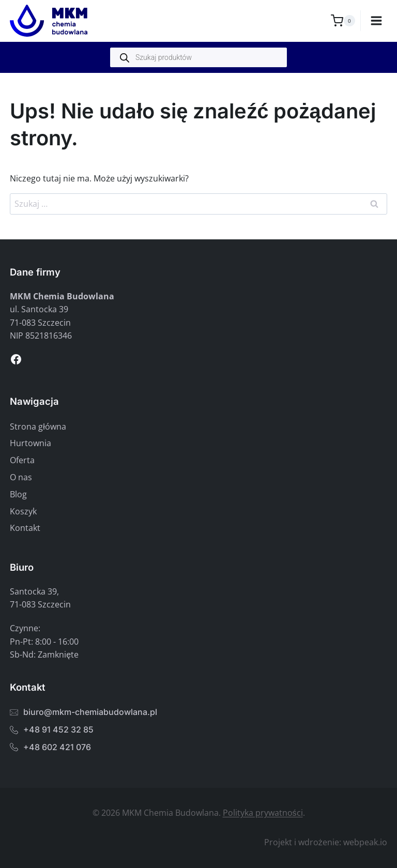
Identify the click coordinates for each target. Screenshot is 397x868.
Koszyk (23, 511)
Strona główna (38, 427)
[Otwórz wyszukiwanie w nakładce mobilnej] (198, 57)
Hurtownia (30, 443)
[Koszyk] (343, 21)
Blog (18, 494)
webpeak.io (365, 842)
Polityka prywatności (263, 813)
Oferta (22, 460)
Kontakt (25, 528)
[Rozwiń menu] (377, 20)
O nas (21, 477)
